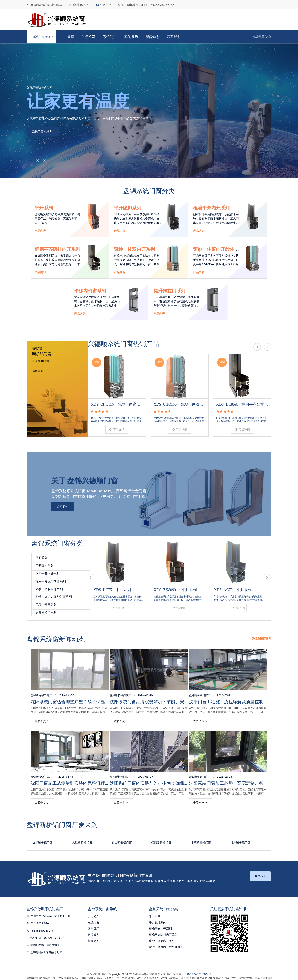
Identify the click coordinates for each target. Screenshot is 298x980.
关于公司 (89, 37)
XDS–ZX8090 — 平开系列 (175, 583)
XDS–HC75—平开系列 (112, 583)
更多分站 (104, 5)
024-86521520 (40, 920)
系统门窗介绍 (79, 5)
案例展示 (131, 37)
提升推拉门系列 (170, 291)
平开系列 (44, 208)
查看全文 (42, 718)
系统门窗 (110, 37)
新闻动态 (152, 37)
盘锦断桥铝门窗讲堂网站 (44, 5)
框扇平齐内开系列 (211, 208)
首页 (71, 37)
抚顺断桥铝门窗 (161, 839)
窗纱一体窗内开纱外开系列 (54, 594)
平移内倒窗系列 (90, 291)
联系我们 (174, 37)
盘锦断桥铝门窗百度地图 (45, 942)
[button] (31, 161)
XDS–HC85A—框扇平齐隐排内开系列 (242, 401)
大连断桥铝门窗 (82, 839)
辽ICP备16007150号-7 (198, 971)
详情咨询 (38, 371)
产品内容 (40, 231)
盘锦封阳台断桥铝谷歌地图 (46, 949)
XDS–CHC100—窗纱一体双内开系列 (178, 401)
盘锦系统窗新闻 (261, 636)
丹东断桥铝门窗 (241, 839)
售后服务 (94, 932)
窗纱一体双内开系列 (134, 249)
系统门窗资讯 (42, 37)
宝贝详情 (117, 426)
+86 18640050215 (42, 928)
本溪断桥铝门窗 (201, 839)
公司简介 (63, 504)
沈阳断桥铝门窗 (42, 839)
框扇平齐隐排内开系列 (51, 578)
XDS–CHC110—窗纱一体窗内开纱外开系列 (116, 401)
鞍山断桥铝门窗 (122, 839)
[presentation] (257, 347)
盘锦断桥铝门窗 (40, 692)
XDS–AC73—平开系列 (233, 583)
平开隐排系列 (128, 208)
